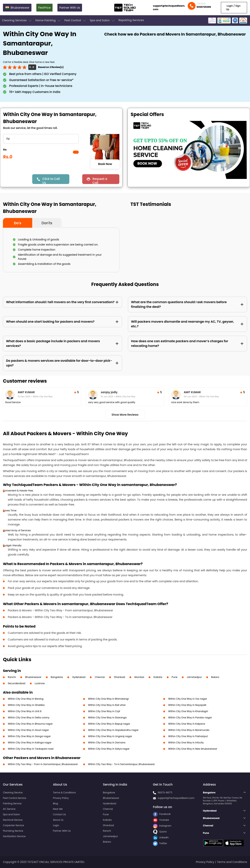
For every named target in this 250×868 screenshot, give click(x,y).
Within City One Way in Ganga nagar (29, 736)
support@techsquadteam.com (169, 8)
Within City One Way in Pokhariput (188, 736)
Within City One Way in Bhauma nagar (30, 724)
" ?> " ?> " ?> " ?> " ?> (41, 139)
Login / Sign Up (233, 8)
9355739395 (204, 7)
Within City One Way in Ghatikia (26, 705)
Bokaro (215, 677)
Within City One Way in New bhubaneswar (193, 749)
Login (56, 825)
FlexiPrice (44, 8)
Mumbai (139, 677)
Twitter (160, 843)
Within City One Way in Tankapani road (31, 749)
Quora (160, 832)
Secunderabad (17, 683)
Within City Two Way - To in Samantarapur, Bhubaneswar (121, 764)
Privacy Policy (61, 798)
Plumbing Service (13, 831)
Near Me (58, 809)
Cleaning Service (13, 793)
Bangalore (57, 677)
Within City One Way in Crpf (104, 711)
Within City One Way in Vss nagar (188, 699)
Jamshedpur (194, 677)
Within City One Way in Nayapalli (187, 705)
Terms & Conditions (64, 793)
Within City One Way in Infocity (186, 743)
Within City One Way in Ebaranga (107, 718)
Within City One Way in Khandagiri (188, 711)
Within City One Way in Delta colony (29, 718)
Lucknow (40, 683)
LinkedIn (161, 837)
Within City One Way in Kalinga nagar (30, 743)
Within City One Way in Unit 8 (25, 711)
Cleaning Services (17, 21)
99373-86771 (165, 793)
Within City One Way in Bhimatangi (108, 699)
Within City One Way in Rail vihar (107, 705)
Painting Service (12, 803)
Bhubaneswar (33, 677)
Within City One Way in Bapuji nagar (109, 724)
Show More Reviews (125, 415)
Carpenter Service (13, 825)
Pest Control (75, 21)
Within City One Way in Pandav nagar (190, 718)
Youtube (161, 820)
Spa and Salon (103, 21)
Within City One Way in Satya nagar (109, 749)
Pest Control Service (15, 798)
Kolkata (158, 677)
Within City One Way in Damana (107, 743)
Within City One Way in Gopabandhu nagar (113, 730)
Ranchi (12, 677)
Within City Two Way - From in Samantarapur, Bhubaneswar (43, 764)
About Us (58, 820)
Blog (55, 803)
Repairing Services (131, 20)
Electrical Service (13, 820)
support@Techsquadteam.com (176, 798)
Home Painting (48, 21)
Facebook (162, 814)
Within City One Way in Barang (26, 699)
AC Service (9, 809)
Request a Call (100, 180)
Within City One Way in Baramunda (189, 730)
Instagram (162, 826)
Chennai (100, 677)
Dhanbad (120, 677)
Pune (175, 677)
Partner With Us (70, 8)
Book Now (105, 164)
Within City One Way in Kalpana (187, 724)
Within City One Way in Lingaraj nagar (110, 736)
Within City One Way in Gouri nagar (28, 730)
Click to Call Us (51, 180)
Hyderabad (79, 677)
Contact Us (59, 814)
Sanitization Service (14, 836)
